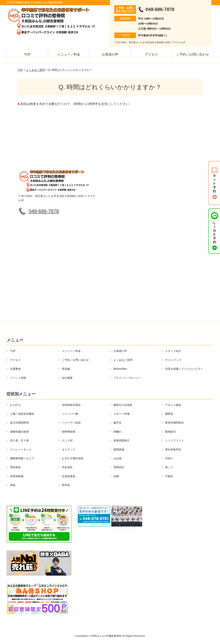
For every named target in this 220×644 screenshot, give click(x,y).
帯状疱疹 (15, 467)
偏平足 (118, 423)
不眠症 (169, 476)
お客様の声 (110, 54)
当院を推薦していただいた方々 (184, 369)
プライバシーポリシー (127, 378)
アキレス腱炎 (173, 405)
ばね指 (118, 458)
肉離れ (118, 432)
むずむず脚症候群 (73, 458)
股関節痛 (119, 450)
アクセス (151, 54)
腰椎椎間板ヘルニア (22, 458)
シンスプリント (175, 440)
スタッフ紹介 (173, 351)
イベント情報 (18, 378)
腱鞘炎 (169, 414)
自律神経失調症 (71, 405)
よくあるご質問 (35, 70)
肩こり (169, 467)
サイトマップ (173, 360)
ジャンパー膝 (70, 414)
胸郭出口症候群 (123, 405)
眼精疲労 (170, 432)
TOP (27, 54)
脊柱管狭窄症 (173, 450)
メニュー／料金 (69, 54)
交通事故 (15, 369)
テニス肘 (67, 440)
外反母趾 (67, 467)
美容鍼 (66, 369)
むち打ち (15, 405)
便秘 (13, 485)
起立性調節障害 (19, 423)
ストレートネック (21, 450)
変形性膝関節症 (175, 423)
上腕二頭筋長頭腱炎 (22, 414)
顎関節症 (119, 467)
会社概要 (67, 378)
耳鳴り (169, 458)
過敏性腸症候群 (19, 432)
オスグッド (69, 450)
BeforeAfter (120, 369)
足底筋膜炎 (69, 476)
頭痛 (116, 476)
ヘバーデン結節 (71, 423)
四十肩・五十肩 (19, 440)
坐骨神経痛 (17, 476)
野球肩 (66, 485)
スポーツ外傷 (122, 414)
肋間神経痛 (69, 432)
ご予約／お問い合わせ (193, 54)
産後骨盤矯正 (122, 440)
